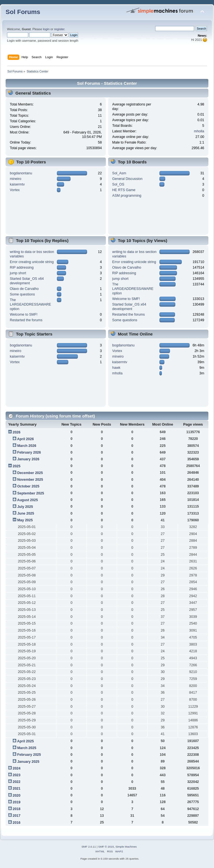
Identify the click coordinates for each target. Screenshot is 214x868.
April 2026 (25, 439)
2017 (17, 816)
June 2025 (25, 513)
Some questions (22, 294)
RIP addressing (22, 268)
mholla (199, 131)
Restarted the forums (26, 320)
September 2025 (31, 493)
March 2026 (27, 446)
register (59, 29)
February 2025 (29, 755)
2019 (17, 802)
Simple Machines (126, 847)
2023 (17, 775)
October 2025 (28, 486)
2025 (17, 466)
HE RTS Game (124, 190)
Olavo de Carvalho (24, 289)
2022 (17, 782)
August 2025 (27, 500)
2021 (17, 789)
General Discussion (127, 179)
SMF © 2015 (106, 847)
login (46, 29)
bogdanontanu (21, 173)
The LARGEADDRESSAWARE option (30, 304)
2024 (17, 768)
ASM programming (127, 196)
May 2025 (25, 520)
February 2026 (29, 452)
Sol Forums (23, 12)
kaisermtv (17, 184)
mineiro (16, 179)
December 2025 (30, 473)
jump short (18, 273)
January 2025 (28, 762)
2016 (17, 823)
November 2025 (30, 480)
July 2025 (25, 507)
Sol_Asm (119, 173)
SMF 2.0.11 (89, 847)
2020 (17, 796)
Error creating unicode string (32, 262)
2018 (17, 809)
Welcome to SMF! (24, 315)
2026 (17, 432)
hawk (116, 368)
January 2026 (28, 459)
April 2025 (25, 741)
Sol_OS (118, 184)
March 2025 (27, 748)
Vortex (15, 190)
